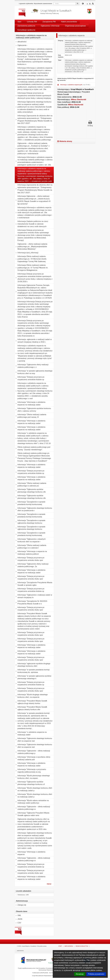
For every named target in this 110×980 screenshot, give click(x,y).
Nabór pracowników (69, 22)
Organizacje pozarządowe (75, 26)
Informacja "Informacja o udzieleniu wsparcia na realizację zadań (30, 422)
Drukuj (90, 124)
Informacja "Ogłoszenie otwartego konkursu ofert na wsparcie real (33, 740)
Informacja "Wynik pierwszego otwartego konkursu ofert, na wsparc (32, 777)
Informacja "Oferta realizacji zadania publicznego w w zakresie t (30, 547)
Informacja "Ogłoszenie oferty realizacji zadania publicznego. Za (32, 565)
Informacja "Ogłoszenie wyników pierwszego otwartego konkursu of (30, 783)
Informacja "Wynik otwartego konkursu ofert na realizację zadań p (33, 789)
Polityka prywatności (96, 974)
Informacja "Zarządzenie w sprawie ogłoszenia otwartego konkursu (30, 522)
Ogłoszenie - (21, 45)
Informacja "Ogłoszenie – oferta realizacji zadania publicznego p (32, 752)
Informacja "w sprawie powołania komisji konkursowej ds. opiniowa (32, 671)
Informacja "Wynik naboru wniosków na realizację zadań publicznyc (32, 802)
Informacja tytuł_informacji (27, 253)
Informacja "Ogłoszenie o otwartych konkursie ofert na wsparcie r (30, 540)
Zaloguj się (20, 905)
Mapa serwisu (69, 946)
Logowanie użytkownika (26, 4)
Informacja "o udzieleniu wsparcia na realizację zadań (31, 733)
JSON (19, 919)
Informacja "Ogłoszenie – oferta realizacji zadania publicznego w (32, 808)
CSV (18, 923)
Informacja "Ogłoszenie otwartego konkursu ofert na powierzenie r (33, 509)
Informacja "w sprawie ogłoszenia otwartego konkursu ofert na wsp (34, 372)
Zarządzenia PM (49, 22)
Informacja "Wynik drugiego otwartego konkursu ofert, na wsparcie (31, 696)
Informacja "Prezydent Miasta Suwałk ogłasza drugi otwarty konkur (31, 702)
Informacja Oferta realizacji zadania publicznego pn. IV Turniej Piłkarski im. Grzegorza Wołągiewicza (31, 268)
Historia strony (65, 141)
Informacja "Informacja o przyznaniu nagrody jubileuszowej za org (30, 771)
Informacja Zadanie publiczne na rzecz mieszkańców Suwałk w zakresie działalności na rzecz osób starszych (31, 224)
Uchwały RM (32, 22)
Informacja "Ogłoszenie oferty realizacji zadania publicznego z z (32, 366)
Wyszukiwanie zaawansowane (43, 4)
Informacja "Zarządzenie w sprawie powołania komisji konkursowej (30, 503)
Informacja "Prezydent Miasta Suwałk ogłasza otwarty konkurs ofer (31, 708)
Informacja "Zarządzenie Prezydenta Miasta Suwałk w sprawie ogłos (33, 584)
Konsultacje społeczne (26, 30)
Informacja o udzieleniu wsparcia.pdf (71, 85)
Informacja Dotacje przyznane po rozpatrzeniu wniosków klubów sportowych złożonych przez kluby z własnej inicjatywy (33, 96)
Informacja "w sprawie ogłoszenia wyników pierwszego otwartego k (33, 677)
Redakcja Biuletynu (82, 946)
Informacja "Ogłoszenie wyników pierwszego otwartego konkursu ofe (30, 491)
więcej (49, 884)
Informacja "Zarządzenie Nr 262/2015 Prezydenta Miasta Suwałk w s (31, 602)
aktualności (21, 42)
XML (18, 915)
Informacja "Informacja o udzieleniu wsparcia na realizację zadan (30, 403)
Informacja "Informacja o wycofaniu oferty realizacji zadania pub (33, 758)
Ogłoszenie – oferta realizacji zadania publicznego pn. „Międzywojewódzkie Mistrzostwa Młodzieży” (31, 247)
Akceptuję (80, 974)
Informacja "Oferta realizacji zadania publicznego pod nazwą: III (30, 416)
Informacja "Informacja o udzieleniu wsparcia (30, 853)
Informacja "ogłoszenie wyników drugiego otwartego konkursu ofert (33, 665)
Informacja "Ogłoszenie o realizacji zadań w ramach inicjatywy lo (33, 596)
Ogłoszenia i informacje (50, 26)
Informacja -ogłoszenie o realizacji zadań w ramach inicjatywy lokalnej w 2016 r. (33, 341)
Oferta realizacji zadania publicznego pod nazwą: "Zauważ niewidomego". (33, 448)
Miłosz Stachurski (79, 99)
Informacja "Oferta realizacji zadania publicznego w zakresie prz (30, 485)
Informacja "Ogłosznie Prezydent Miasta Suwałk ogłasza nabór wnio (32, 814)
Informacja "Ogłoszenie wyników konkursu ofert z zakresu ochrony (33, 410)
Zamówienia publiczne (26, 26)
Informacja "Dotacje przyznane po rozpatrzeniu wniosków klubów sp (30, 378)
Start (19, 22)
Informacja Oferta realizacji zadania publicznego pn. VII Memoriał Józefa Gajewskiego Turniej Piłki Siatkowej (31, 259)
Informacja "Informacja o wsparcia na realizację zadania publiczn (31, 553)
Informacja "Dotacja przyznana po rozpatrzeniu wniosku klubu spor (30, 559)
